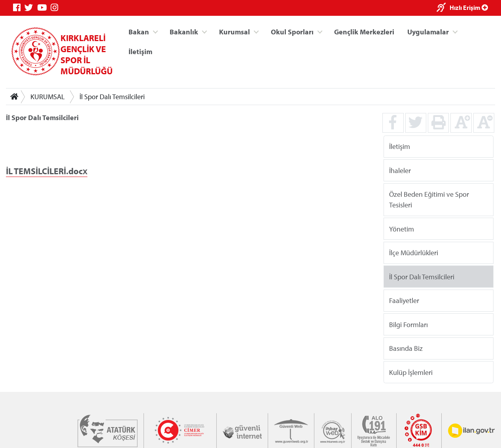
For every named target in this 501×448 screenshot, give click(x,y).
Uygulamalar (428, 32)
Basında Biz (406, 348)
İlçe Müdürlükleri (414, 253)
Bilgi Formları (408, 324)
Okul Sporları (292, 32)
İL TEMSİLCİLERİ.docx (47, 171)
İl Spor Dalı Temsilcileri (112, 97)
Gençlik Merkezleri (364, 32)
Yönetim (402, 229)
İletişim (140, 52)
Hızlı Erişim (469, 8)
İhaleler (400, 170)
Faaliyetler (404, 300)
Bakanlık (184, 32)
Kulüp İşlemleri (411, 372)
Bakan (139, 32)
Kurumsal (234, 32)
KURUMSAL (48, 97)
